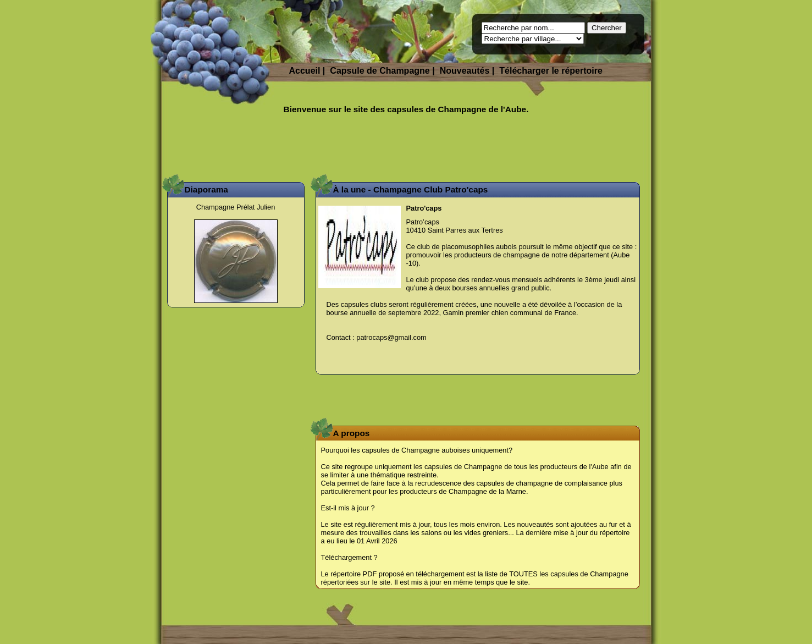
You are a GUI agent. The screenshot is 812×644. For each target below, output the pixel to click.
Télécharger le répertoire (551, 71)
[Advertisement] (406, 147)
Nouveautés (465, 71)
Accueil (305, 71)
